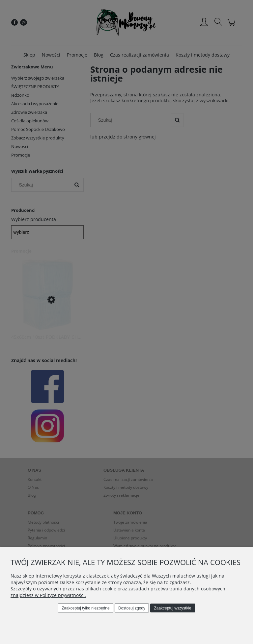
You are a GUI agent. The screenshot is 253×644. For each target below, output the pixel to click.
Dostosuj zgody (132, 608)
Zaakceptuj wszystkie (172, 608)
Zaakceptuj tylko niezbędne (85, 608)
